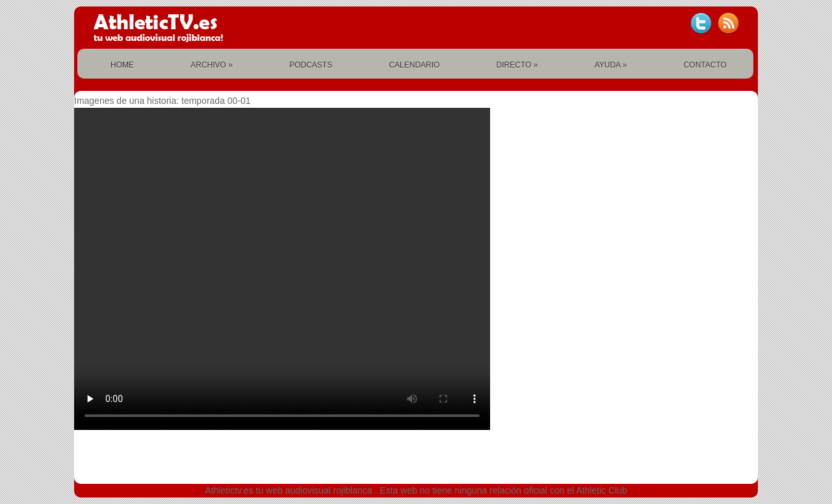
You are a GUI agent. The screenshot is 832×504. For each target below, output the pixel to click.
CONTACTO (705, 65)
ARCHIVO (212, 65)
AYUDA (611, 65)
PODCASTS (311, 65)
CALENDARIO (414, 65)
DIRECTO (517, 65)
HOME (122, 65)
